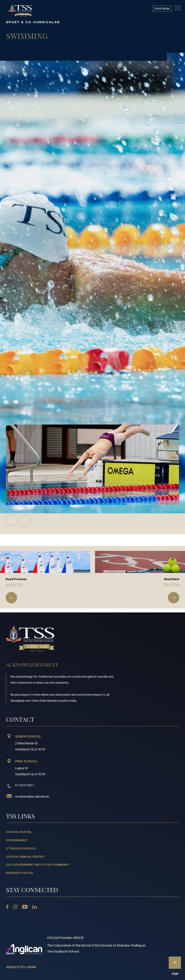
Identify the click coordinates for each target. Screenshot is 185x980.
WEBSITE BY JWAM (21, 967)
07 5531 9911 (20, 785)
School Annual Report (25, 856)
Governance (16, 840)
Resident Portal (20, 873)
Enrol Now (162, 8)
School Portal (19, 832)
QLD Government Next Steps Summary (38, 864)
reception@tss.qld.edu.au (32, 796)
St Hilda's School (21, 848)
